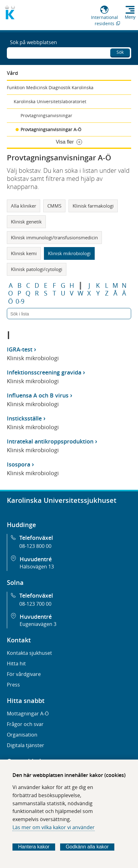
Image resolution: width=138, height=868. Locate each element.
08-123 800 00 (35, 546)
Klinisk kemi (24, 253)
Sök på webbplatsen (33, 42)
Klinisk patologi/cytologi (37, 269)
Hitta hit (16, 664)
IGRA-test (20, 349)
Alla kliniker (24, 206)
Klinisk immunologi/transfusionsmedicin (54, 237)
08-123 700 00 (35, 604)
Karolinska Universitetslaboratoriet (50, 101)
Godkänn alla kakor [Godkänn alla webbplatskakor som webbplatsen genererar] (87, 847)
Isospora (19, 464)
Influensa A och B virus (38, 395)
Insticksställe (24, 418)
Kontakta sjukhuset (29, 653)
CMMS (54, 206)
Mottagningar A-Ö (28, 714)
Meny (130, 17)
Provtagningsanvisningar (46, 115)
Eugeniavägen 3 (38, 624)
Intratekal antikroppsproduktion (50, 441)
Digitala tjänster (26, 745)
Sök (120, 52)
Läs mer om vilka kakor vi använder (54, 827)
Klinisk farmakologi (93, 206)
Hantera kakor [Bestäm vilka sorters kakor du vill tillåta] (34, 847)
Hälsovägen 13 (37, 567)
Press (13, 685)
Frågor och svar (25, 724)
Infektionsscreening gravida (44, 372)
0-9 (20, 301)
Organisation (22, 735)
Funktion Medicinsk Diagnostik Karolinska (50, 87)
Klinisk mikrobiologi (69, 253)
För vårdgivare (24, 674)
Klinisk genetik (26, 222)
